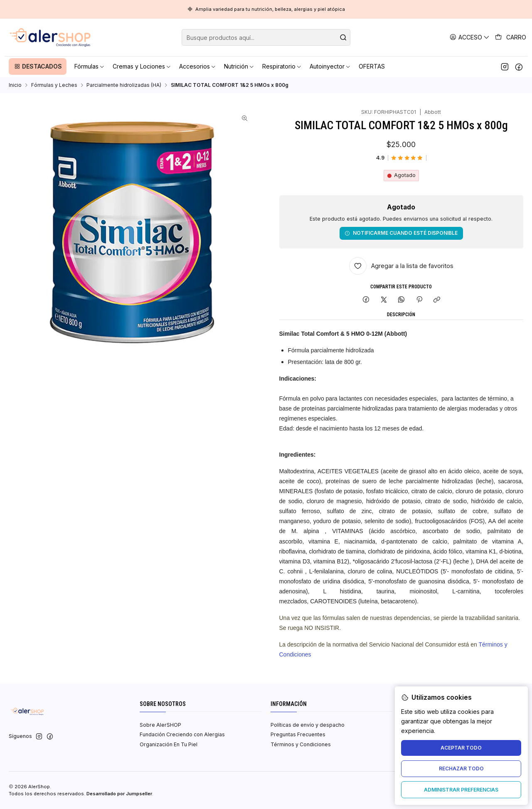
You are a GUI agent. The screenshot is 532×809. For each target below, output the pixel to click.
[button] (38, 66)
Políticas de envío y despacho (308, 725)
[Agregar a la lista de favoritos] (401, 266)
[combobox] (266, 37)
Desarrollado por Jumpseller (119, 794)
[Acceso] (470, 37)
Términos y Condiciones (301, 744)
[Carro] (511, 37)
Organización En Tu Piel (169, 744)
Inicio (15, 85)
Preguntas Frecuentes (298, 734)
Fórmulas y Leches (54, 85)
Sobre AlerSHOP (160, 725)
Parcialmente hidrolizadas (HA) (124, 85)
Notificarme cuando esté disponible (401, 233)
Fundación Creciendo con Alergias (182, 734)
